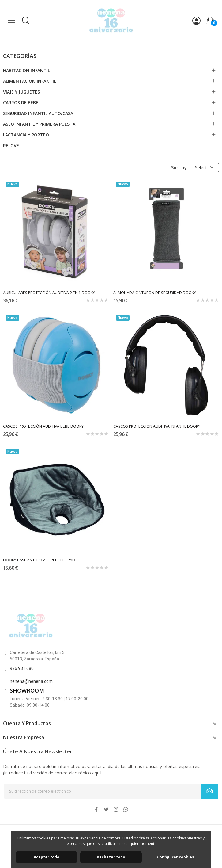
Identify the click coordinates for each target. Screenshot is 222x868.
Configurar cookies (176, 857)
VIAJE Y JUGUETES (21, 92)
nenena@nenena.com (31, 681)
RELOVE (11, 145)
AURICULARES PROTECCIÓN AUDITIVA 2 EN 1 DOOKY (49, 293)
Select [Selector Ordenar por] (204, 168)
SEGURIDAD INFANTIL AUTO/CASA (38, 113)
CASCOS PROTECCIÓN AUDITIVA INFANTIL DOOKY (157, 426)
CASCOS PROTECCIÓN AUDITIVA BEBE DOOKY (43, 426)
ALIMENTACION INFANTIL (30, 81)
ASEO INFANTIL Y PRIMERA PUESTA (39, 124)
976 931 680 (22, 668)
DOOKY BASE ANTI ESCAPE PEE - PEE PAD (39, 560)
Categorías (20, 56)
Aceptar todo (47, 857)
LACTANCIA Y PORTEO (26, 135)
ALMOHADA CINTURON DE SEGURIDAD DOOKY (155, 293)
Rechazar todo (111, 857)
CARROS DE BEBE (21, 103)
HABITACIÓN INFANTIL (26, 70)
